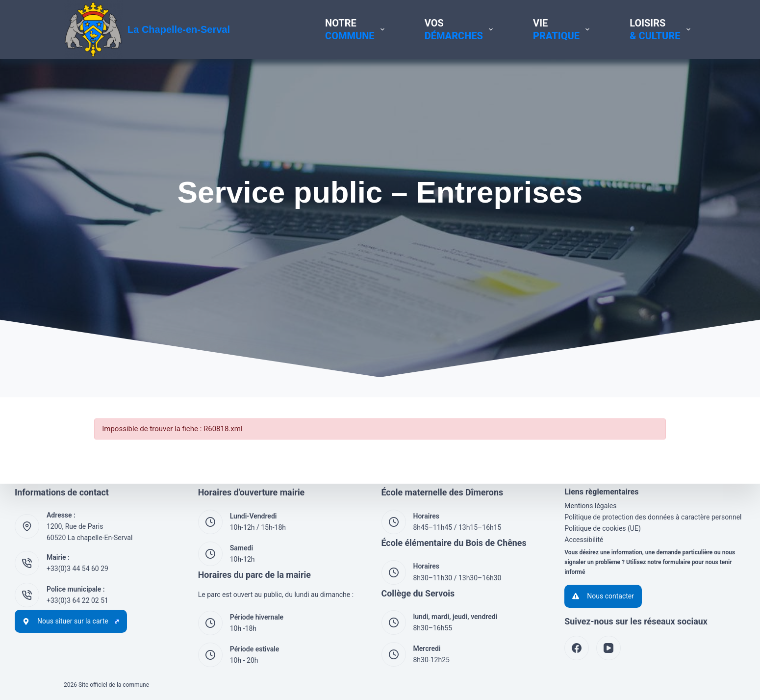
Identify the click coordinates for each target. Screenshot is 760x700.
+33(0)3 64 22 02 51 (77, 600)
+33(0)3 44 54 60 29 (77, 569)
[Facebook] (577, 648)
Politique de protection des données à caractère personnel (653, 517)
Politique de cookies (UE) (603, 528)
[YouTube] (608, 648)
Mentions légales (590, 506)
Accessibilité (584, 540)
